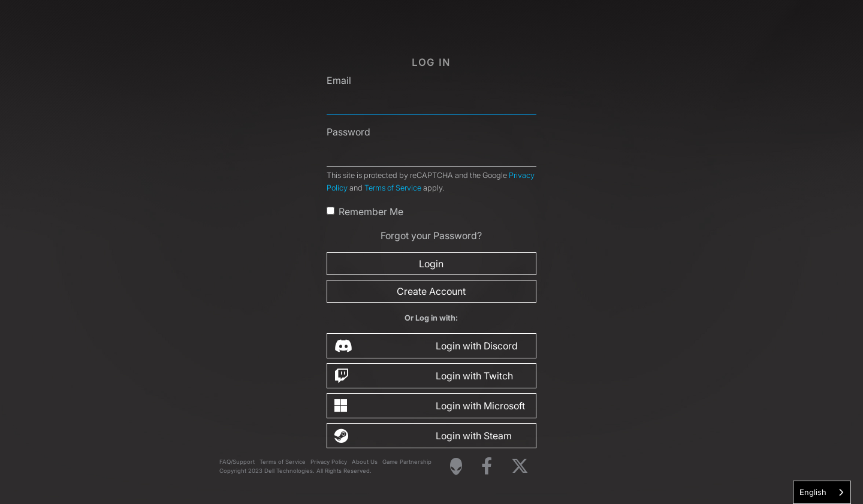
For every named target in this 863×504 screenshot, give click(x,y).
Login (431, 264)
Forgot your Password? (431, 236)
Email (339, 80)
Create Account (431, 291)
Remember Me (371, 212)
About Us (365, 462)
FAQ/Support (237, 462)
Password (348, 132)
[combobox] (822, 492)
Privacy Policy (329, 462)
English (813, 492)
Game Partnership (407, 462)
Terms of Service (393, 188)
